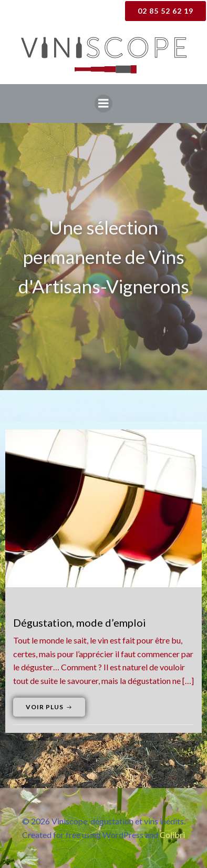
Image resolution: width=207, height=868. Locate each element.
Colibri (172, 835)
